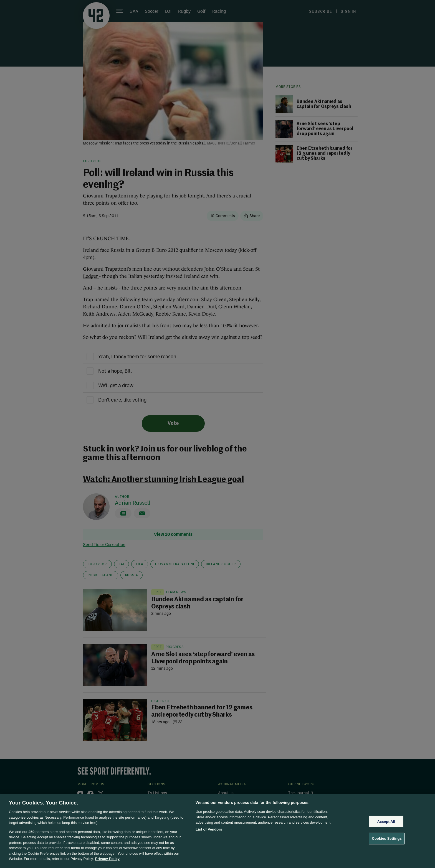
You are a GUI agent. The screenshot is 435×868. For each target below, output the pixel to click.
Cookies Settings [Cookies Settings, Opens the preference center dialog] (387, 838)
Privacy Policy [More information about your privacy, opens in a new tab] (107, 859)
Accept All (386, 822)
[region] (217, 831)
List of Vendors (209, 829)
